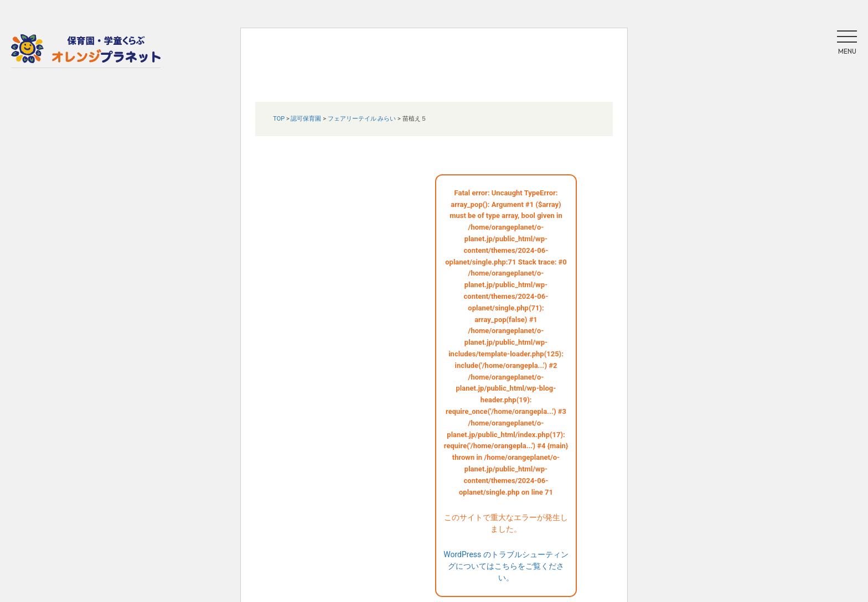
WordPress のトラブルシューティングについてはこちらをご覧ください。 (506, 566)
